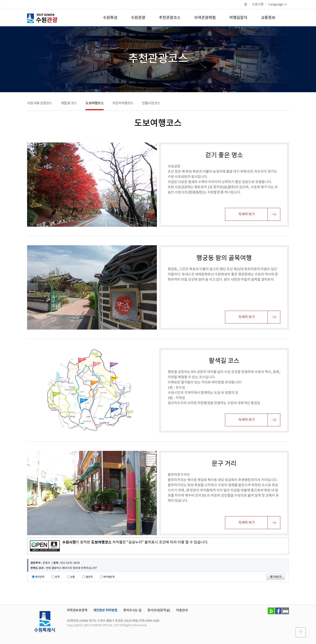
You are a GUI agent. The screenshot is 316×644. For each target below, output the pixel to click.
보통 (73, 577)
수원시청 (258, 5)
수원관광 (138, 18)
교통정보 (268, 18)
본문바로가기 (0, 0)
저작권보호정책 (77, 610)
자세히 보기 (247, 214)
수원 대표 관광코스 (40, 103)
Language (278, 5)
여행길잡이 (238, 18)
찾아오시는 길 (132, 610)
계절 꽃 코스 (69, 103)
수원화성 (110, 18)
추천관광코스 (170, 18)
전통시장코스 (151, 103)
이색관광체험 (205, 18)
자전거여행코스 (123, 103)
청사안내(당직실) (159, 610)
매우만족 (40, 577)
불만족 (89, 577)
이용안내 (182, 610)
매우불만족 (109, 577)
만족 (57, 577)
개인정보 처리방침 (105, 610)
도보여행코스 (95, 103)
